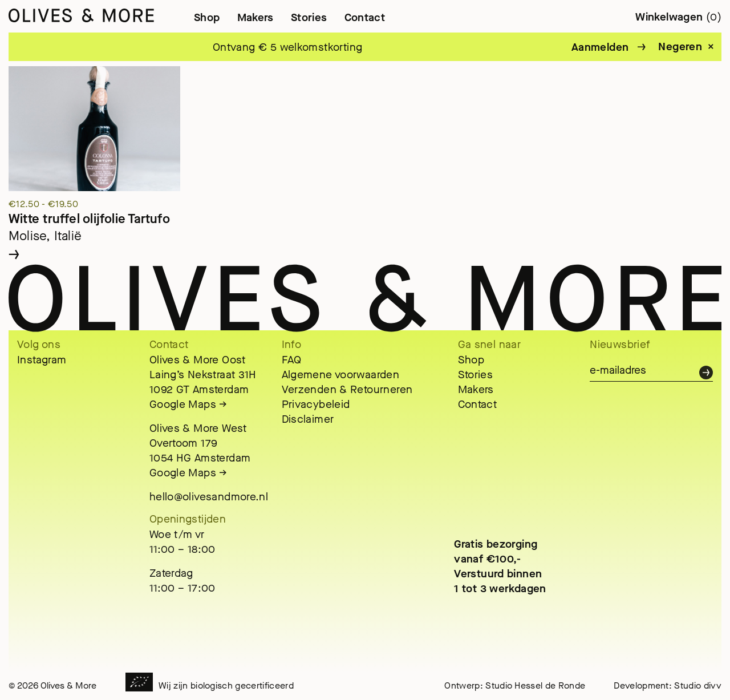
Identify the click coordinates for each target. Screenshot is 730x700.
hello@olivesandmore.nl (209, 497)
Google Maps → (188, 404)
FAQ (292, 360)
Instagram (42, 360)
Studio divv (698, 685)
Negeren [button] (680, 47)
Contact (365, 17)
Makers (255, 17)
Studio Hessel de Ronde (535, 685)
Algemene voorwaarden (341, 375)
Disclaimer (308, 419)
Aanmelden (600, 47)
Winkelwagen (678, 17)
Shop (207, 17)
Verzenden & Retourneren (347, 389)
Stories (309, 17)
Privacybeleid (316, 404)
